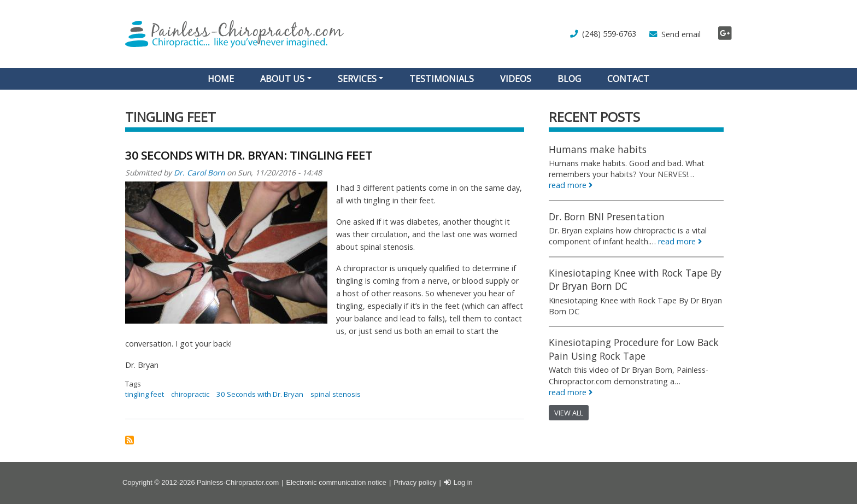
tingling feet (145, 394)
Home (221, 79)
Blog (569, 79)
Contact (628, 79)
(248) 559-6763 (609, 34)
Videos (516, 79)
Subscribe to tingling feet (130, 440)
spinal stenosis (336, 394)
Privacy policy (415, 482)
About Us (282, 79)
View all (569, 413)
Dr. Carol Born (199, 172)
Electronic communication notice (336, 482)
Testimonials (442, 79)
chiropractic (190, 394)
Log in (463, 482)
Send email (681, 34)
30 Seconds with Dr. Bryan (260, 394)
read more (568, 185)
